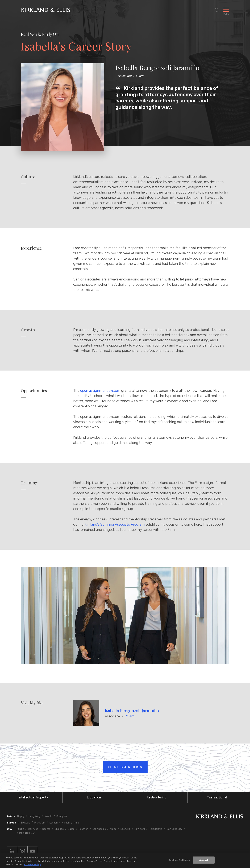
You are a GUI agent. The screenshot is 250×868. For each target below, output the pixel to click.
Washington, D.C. (26, 833)
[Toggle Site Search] (217, 10)
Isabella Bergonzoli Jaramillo (132, 710)
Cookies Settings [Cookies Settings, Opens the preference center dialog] (179, 860)
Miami (131, 716)
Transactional (217, 797)
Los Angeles (99, 829)
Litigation (94, 797)
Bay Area (33, 829)
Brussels (26, 823)
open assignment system (100, 391)
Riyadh (48, 816)
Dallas (71, 829)
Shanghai (62, 816)
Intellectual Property (33, 797)
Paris (77, 823)
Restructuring (156, 797)
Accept (204, 860)
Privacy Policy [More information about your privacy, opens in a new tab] (32, 864)
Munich (66, 823)
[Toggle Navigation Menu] (226, 10)
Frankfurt (40, 823)
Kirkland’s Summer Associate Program (115, 524)
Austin (20, 829)
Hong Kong (35, 816)
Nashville (125, 829)
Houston (83, 829)
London (54, 823)
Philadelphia (156, 829)
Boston (46, 829)
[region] (125, 860)
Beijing (21, 816)
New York (140, 829)
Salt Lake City (174, 829)
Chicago (59, 829)
